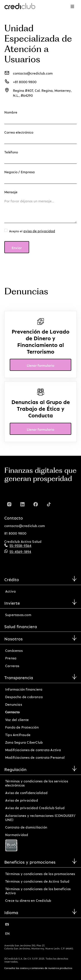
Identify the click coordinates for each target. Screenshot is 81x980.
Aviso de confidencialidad (26, 792)
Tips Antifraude (18, 734)
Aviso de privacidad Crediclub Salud (35, 807)
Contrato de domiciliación (26, 826)
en (7, 933)
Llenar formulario (40, 365)
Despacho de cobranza (24, 696)
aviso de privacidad (39, 230)
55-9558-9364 (20, 545)
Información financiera (24, 689)
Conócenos (14, 650)
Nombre (11, 112)
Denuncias (14, 704)
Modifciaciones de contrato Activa (33, 749)
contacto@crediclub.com (25, 525)
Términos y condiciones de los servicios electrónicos (37, 782)
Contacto (13, 711)
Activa (10, 591)
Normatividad (17, 834)
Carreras (12, 665)
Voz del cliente (17, 719)
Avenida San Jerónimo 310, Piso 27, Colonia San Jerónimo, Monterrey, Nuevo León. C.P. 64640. (39, 946)
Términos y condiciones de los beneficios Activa (38, 890)
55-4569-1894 (20, 551)
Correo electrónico (19, 132)
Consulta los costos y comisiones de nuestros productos (38, 968)
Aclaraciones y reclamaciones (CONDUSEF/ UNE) (40, 817)
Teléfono (11, 151)
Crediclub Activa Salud (23, 541)
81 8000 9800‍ (15, 533)
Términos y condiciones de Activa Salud (37, 881)
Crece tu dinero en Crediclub (28, 900)
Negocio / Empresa (20, 171)
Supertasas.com (18, 614)
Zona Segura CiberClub (24, 742)
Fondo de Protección (22, 726)
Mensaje (11, 191)
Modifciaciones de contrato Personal (35, 757)
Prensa (11, 657)
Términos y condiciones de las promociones (40, 873)
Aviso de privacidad (22, 800)
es (7, 923)
